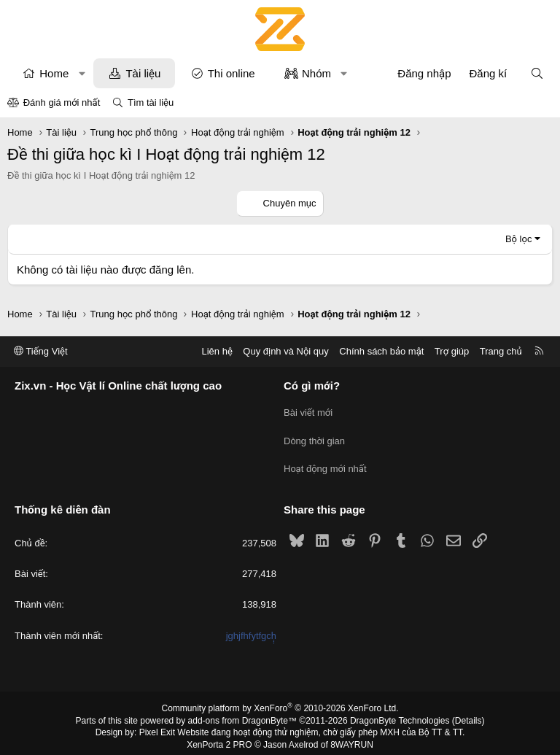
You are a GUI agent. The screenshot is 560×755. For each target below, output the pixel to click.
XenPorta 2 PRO (219, 737)
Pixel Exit (157, 725)
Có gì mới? (312, 386)
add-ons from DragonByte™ (242, 713)
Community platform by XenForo (280, 701)
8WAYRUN (352, 737)
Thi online (232, 73)
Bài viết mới (308, 411)
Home (54, 73)
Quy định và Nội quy (286, 351)
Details (468, 713)
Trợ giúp (452, 351)
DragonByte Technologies (400, 713)
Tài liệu (143, 73)
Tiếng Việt (41, 351)
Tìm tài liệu (151, 102)
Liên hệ (217, 351)
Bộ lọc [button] (519, 239)
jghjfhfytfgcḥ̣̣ (251, 628)
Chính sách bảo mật (381, 351)
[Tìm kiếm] (537, 73)
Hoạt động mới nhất (325, 464)
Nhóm (316, 73)
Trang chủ (501, 351)
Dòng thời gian (314, 437)
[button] (82, 73)
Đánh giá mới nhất (62, 102)
